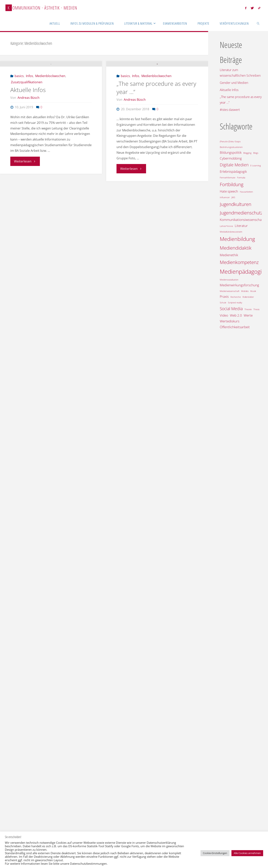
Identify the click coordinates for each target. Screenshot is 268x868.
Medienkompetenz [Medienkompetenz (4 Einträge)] (239, 262)
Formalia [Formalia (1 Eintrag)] (241, 178)
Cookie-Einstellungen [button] (215, 853)
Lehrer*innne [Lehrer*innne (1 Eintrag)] (226, 226)
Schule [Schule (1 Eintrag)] (223, 303)
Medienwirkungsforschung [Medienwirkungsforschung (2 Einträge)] (239, 285)
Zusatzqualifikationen (27, 115)
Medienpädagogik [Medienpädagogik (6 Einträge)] (242, 272)
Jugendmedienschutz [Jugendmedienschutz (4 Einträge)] (241, 213)
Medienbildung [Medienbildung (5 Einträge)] (237, 239)
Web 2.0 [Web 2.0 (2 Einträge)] (236, 315)
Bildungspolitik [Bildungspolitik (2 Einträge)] (231, 152)
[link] (258, 23)
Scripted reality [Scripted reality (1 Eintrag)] (235, 303)
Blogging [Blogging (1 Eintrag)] (247, 153)
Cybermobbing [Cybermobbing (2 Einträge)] (231, 158)
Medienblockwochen (50, 109)
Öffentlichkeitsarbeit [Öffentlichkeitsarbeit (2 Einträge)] (235, 327)
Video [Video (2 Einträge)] (224, 315)
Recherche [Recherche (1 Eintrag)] (236, 297)
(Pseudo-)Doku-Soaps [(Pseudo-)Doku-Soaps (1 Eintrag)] (230, 141)
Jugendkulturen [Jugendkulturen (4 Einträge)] (236, 204)
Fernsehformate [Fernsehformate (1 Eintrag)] (228, 178)
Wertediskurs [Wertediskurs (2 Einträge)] (230, 321)
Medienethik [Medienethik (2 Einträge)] (229, 255)
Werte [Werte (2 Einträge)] (248, 315)
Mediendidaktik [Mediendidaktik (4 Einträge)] (236, 248)
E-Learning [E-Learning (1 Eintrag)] (256, 166)
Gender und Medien (234, 83)
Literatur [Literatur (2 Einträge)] (241, 226)
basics (19, 109)
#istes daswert (230, 110)
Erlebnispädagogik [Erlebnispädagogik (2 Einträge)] (233, 171)
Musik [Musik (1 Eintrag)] (253, 291)
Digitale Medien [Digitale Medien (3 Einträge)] (234, 165)
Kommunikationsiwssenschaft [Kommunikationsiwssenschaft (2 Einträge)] (242, 220)
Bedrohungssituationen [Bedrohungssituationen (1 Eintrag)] (231, 147)
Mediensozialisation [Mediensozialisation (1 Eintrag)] (229, 280)
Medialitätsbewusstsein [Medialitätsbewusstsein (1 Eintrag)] (231, 232)
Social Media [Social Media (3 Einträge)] (231, 309)
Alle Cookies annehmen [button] (247, 853)
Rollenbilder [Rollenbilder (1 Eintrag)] (248, 297)
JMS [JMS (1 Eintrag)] (233, 197)
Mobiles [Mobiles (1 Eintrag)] (245, 291)
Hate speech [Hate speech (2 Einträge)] (229, 191)
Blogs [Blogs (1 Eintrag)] (256, 153)
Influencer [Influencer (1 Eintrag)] (225, 197)
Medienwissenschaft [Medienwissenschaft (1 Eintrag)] (230, 291)
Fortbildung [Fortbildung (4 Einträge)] (232, 184)
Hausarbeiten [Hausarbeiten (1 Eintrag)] (246, 192)
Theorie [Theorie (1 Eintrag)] (248, 309)
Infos (29, 109)
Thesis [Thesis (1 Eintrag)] (256, 309)
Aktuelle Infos (28, 123)
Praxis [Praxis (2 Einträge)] (224, 296)
